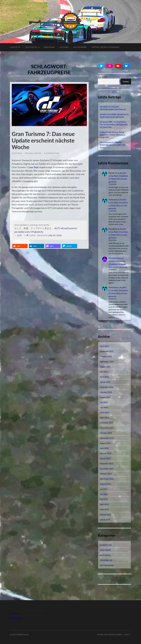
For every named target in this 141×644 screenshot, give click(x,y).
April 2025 (104, 377)
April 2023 (104, 448)
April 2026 (104, 346)
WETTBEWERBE (107, 565)
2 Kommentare (52, 153)
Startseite (15, 47)
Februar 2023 (105, 453)
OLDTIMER (64, 47)
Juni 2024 (104, 407)
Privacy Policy (16, 618)
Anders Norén (115, 635)
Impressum (15, 613)
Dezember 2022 (107, 463)
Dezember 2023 (107, 423)
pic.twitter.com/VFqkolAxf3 (29, 232)
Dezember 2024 (107, 387)
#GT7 (57, 228)
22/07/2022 (17, 153)
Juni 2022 (104, 494)
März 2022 (104, 509)
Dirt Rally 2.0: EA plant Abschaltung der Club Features (113, 108)
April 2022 (104, 504)
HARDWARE (105, 550)
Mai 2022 (104, 499)
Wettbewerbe (80, 47)
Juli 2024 (104, 402)
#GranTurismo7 (69, 228)
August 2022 (105, 484)
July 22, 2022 (55, 235)
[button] (20, 246)
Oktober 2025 (106, 356)
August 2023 (105, 443)
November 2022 (107, 469)
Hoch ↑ (128, 635)
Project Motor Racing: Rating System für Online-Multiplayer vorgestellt (113, 135)
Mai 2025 (104, 372)
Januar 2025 (105, 382)
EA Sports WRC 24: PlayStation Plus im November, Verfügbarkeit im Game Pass (114, 124)
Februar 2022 (105, 514)
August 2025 (105, 367)
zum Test (33, 167)
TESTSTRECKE (31, 47)
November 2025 (107, 351)
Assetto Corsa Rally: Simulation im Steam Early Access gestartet (114, 116)
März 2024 (104, 418)
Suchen (126, 81)
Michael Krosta (33, 153)
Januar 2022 (105, 520)
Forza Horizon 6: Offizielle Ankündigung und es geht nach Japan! (113, 145)
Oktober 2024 (106, 392)
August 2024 (105, 397)
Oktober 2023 (106, 433)
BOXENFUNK (49, 47)
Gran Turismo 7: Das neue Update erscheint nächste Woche (43, 140)
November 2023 (107, 428)
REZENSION (105, 555)
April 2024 (104, 412)
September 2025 (107, 361)
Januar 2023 (105, 458)
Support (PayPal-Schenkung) (106, 47)
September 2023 (107, 438)
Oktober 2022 (106, 474)
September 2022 (107, 479)
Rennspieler (23, 635)
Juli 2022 (104, 489)
